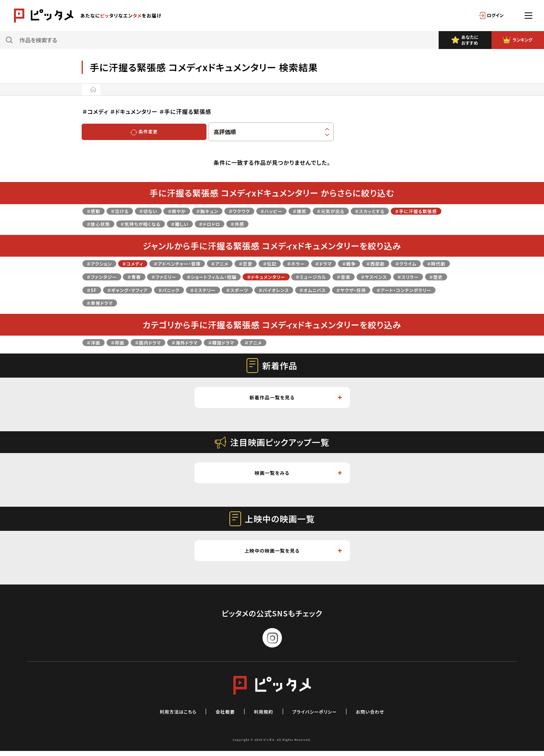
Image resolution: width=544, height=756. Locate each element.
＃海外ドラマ (203, 342)
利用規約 (262, 716)
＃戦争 (398, 263)
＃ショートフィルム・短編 (309, 276)
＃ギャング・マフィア (273, 290)
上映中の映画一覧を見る (292, 555)
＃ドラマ (368, 263)
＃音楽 (96, 290)
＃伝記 (305, 263)
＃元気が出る (375, 211)
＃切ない (160, 211)
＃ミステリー (363, 290)
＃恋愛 (277, 263)
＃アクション (103, 263)
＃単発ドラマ (323, 302)
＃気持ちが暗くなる (215, 223)
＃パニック (323, 290)
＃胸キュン (229, 211)
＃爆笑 (339, 211)
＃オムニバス (152, 302)
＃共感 (330, 223)
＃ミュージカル (428, 276)
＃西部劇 (429, 263)
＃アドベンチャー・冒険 (196, 263)
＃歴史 (205, 290)
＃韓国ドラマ (247, 342)
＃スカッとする (422, 211)
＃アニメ (247, 263)
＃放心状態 (165, 223)
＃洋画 (96, 342)
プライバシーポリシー (320, 716)
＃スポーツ (404, 290)
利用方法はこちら (165, 716)
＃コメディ (143, 263)
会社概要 (219, 716)
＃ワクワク (268, 211)
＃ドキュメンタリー (374, 276)
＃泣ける (126, 211)
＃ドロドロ (297, 223)
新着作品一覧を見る (295, 398)
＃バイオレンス (106, 302)
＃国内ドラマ (160, 342)
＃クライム (100, 276)
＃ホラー (336, 263)
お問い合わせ (385, 716)
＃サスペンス (131, 290)
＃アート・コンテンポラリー (262, 302)
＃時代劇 (136, 276)
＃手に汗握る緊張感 (113, 223)
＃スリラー (172, 290)
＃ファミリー (251, 276)
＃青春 (216, 276)
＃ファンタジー (177, 276)
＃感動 (96, 211)
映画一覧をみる (297, 475)
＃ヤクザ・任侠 (198, 302)
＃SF (231, 290)
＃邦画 (124, 342)
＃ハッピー (306, 211)
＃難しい (262, 223)
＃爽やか (194, 211)
